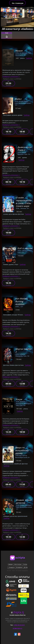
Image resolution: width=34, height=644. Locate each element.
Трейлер (29, 58)
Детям (26, 567)
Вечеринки (19, 567)
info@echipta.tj (17, 628)
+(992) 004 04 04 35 (19, 625)
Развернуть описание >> (11, 76)
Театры (25, 564)
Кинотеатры (18, 564)
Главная (10, 564)
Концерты (12, 567)
